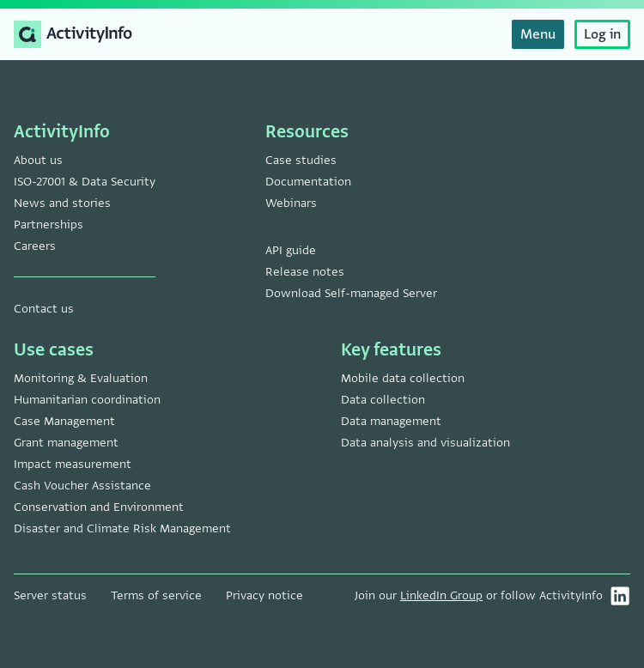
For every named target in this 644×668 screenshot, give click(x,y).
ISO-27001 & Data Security (85, 182)
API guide (291, 250)
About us (38, 160)
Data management (391, 421)
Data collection (383, 400)
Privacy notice (264, 595)
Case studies (301, 160)
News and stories (62, 203)
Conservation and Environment (99, 507)
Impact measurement (73, 464)
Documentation (308, 182)
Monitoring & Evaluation (81, 378)
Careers (35, 246)
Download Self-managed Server (351, 293)
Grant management (66, 443)
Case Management (64, 421)
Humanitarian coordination (87, 400)
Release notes (305, 272)
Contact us (44, 309)
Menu (538, 34)
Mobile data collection (403, 378)
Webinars (291, 203)
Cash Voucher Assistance (82, 486)
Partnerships (49, 225)
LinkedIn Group (441, 595)
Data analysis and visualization (425, 443)
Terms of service (156, 595)
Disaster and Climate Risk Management (122, 528)
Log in (602, 34)
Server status (50, 595)
